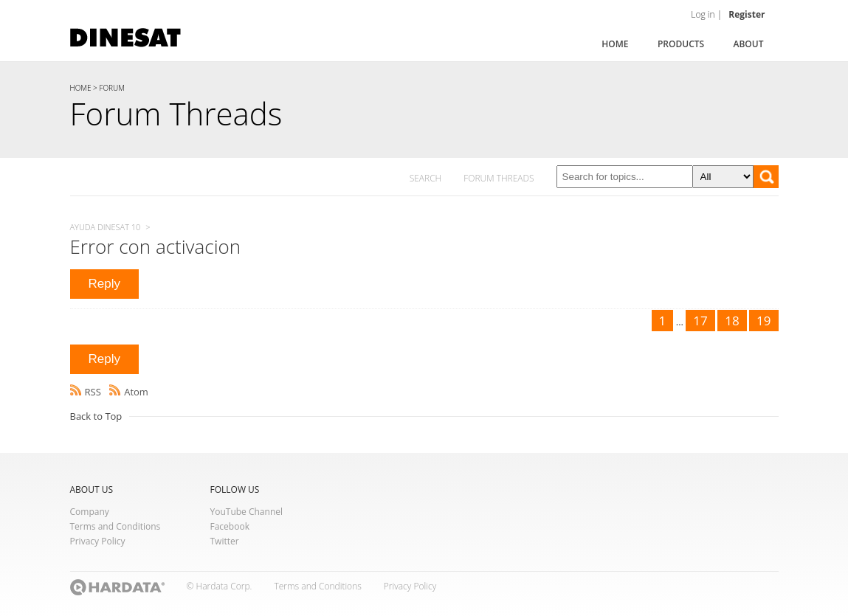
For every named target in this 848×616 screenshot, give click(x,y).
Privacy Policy (98, 541)
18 (732, 321)
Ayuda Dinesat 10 (106, 227)
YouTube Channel (247, 512)
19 (763, 321)
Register (747, 14)
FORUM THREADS (499, 178)
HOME (81, 88)
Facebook (230, 526)
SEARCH (426, 178)
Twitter (225, 541)
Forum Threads (176, 114)
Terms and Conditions (116, 526)
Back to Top (96, 416)
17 (700, 321)
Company (90, 512)
